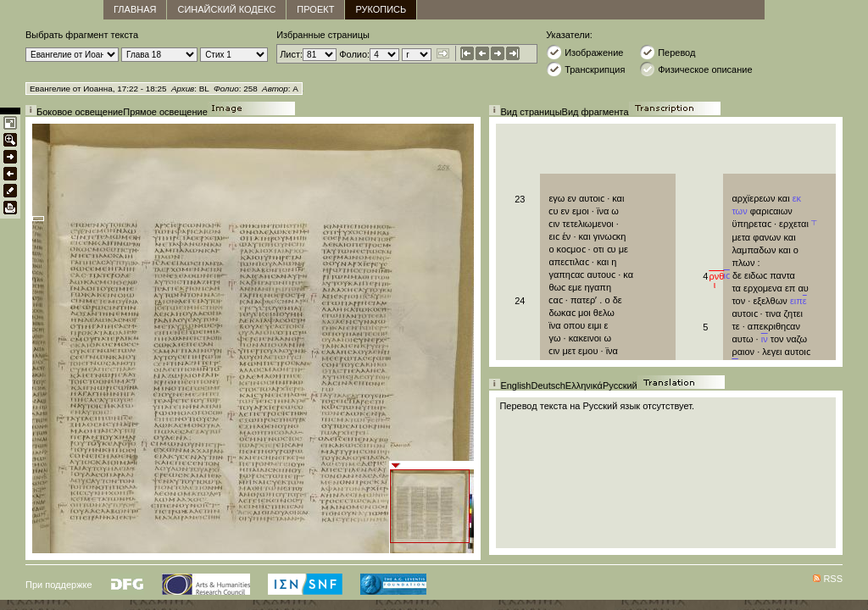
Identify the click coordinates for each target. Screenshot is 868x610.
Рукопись (381, 9)
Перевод (667, 52)
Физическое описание (696, 69)
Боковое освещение (80, 112)
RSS (833, 579)
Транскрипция (585, 69)
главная (135, 9)
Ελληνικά (584, 385)
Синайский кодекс (226, 9)
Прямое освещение (165, 112)
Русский (620, 385)
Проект (315, 9)
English (515, 385)
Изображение (584, 52)
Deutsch (548, 385)
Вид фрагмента (595, 112)
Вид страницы (531, 112)
